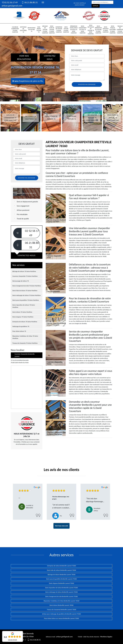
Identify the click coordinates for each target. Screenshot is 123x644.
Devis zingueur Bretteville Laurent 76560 (61, 583)
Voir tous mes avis (61, 526)
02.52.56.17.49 (10, 2)
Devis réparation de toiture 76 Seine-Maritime (98, 30)
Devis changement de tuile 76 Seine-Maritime (83, 30)
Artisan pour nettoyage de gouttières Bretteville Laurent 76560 (61, 614)
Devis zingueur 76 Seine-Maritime (106, 30)
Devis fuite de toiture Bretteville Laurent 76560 (61, 570)
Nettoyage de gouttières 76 (23, 30)
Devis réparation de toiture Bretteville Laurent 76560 (62, 588)
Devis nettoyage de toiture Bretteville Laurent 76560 (61, 592)
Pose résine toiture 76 (39, 30)
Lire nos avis (13, 640)
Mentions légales (106, 637)
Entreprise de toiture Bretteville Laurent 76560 (61, 566)
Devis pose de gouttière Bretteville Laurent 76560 (61, 579)
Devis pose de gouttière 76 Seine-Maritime (113, 30)
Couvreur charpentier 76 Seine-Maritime (15, 30)
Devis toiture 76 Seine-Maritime (66, 30)
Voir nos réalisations (24, 57)
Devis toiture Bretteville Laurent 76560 (62, 605)
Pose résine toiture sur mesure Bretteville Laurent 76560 (61, 618)
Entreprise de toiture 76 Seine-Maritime (59, 30)
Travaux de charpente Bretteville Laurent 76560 (61, 610)
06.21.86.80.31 (30, 2)
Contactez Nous (50, 57)
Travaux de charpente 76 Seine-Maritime (25, 343)
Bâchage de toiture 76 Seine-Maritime (45, 30)
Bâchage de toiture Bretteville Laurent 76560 (61, 575)
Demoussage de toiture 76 (32, 29)
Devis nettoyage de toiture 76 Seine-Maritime (91, 30)
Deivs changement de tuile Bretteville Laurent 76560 (62, 597)
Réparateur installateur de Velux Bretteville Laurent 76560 (61, 601)
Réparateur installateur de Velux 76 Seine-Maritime (74, 30)
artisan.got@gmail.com (64, 637)
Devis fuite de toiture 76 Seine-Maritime (52, 30)
